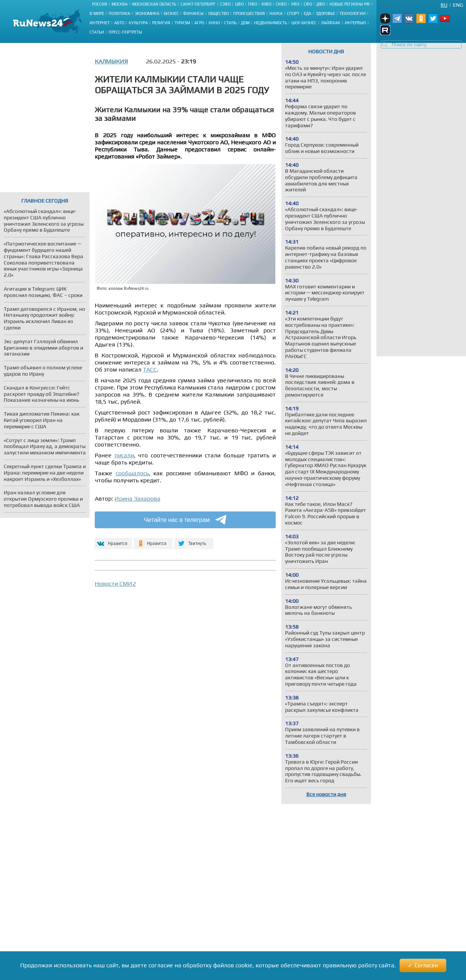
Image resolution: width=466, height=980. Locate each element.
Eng (458, 5)
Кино (214, 23)
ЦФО (239, 4)
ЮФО (266, 4)
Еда (307, 13)
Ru (444, 5)
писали (124, 455)
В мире (97, 13)
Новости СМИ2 (115, 584)
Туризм (182, 23)
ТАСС (150, 370)
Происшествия (249, 13)
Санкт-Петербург (198, 4)
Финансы (193, 13)
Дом (245, 23)
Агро (199, 23)
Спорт (293, 13)
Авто (119, 23)
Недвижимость (270, 23)
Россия (100, 4)
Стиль (230, 23)
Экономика (147, 13)
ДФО (321, 4)
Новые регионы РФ (350, 4)
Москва (120, 4)
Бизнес (171, 13)
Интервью (355, 23)
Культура (138, 23)
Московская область (154, 4)
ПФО (253, 4)
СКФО (281, 4)
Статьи (97, 32)
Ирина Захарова (137, 499)
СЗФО (225, 4)
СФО (308, 4)
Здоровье (325, 13)
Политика (119, 13)
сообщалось (132, 473)
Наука (276, 13)
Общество (218, 13)
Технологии (353, 13)
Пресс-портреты (125, 32)
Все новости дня (326, 794)
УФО (295, 4)
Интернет (100, 23)
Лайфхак (331, 23)
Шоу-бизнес (304, 23)
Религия (161, 23)
